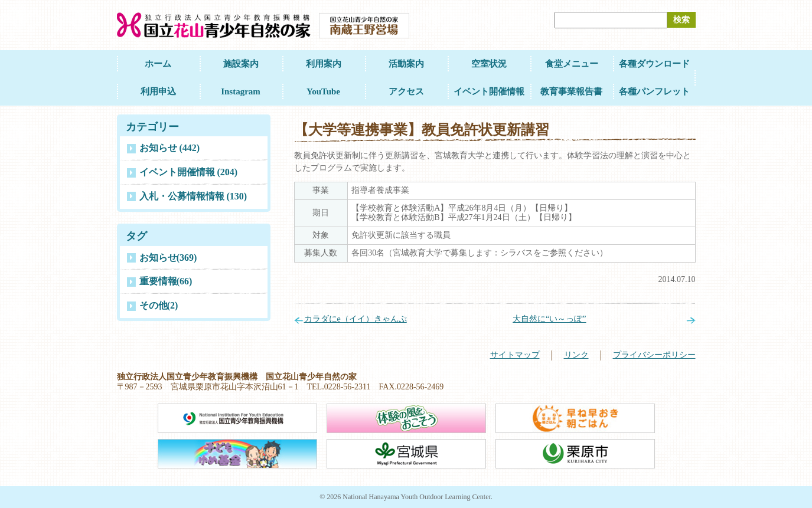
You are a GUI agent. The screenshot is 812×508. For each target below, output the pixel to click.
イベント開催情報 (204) (189, 172)
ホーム (158, 64)
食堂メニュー (572, 64)
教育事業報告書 (571, 91)
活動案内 (406, 64)
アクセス (406, 91)
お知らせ (168, 258)
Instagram (241, 91)
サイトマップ (515, 355)
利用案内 (324, 64)
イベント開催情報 (489, 91)
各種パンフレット (654, 91)
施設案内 (241, 64)
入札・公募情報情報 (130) (193, 196)
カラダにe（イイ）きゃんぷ (356, 319)
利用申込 (158, 91)
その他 (159, 305)
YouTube (323, 91)
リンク (576, 355)
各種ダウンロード (654, 64)
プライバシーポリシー (654, 355)
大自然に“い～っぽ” (549, 319)
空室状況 (489, 64)
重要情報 (166, 281)
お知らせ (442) (170, 148)
